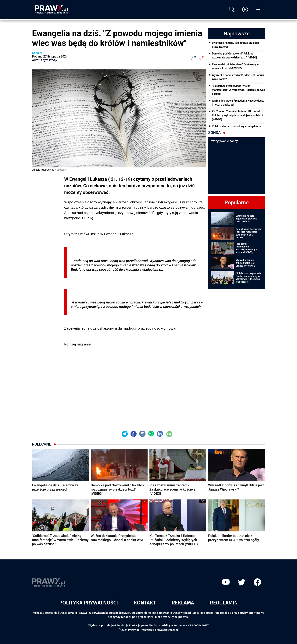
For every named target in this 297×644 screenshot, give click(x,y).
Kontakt (145, 603)
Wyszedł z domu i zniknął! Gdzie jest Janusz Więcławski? (238, 77)
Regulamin (224, 603)
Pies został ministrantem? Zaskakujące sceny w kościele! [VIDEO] (235, 66)
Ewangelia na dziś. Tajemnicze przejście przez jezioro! (236, 45)
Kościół (37, 53)
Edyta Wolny (49, 60)
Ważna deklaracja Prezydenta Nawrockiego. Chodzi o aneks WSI (238, 103)
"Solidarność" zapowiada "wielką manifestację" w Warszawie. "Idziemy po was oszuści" (238, 90)
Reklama (183, 603)
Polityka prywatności (89, 603)
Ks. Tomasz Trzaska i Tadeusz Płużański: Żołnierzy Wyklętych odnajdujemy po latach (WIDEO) (238, 115)
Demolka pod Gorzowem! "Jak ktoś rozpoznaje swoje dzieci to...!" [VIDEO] (234, 56)
